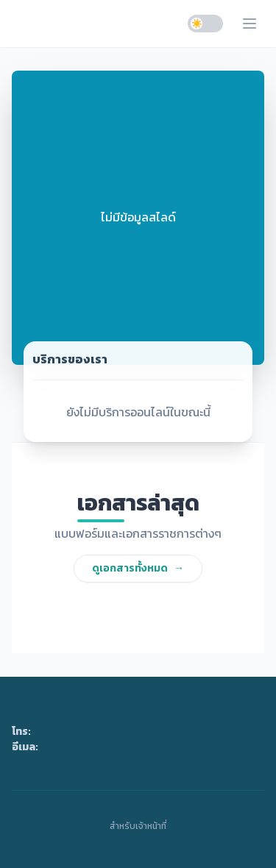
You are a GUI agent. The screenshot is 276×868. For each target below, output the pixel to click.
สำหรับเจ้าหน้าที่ (138, 826)
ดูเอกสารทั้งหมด (138, 568)
